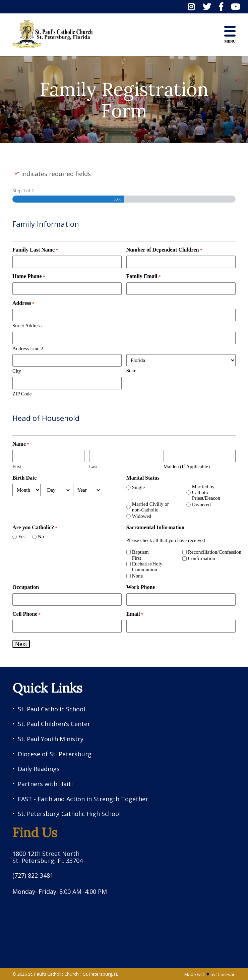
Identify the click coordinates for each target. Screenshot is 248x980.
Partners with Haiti (45, 784)
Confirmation (202, 558)
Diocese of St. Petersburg (55, 754)
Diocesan (226, 974)
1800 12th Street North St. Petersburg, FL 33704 (48, 857)
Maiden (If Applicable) (187, 467)
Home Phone (29, 276)
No (41, 537)
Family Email (144, 276)
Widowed (142, 516)
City (17, 371)
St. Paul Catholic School (51, 709)
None (138, 576)
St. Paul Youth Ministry (51, 739)
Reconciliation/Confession (209, 552)
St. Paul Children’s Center (54, 724)
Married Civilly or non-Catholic (150, 507)
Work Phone (141, 587)
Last (94, 467)
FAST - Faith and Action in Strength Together (83, 799)
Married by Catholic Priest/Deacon (206, 493)
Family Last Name (35, 250)
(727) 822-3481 (33, 876)
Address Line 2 (28, 348)
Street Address (27, 326)
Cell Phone (26, 614)
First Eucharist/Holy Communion (147, 564)
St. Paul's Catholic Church (53, 974)
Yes (22, 537)
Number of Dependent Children (164, 250)
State (131, 371)
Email (135, 614)
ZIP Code (22, 394)
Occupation (26, 587)
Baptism (140, 552)
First (17, 467)
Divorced (201, 504)
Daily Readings (39, 769)
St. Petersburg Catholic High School (69, 814)
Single (138, 487)
